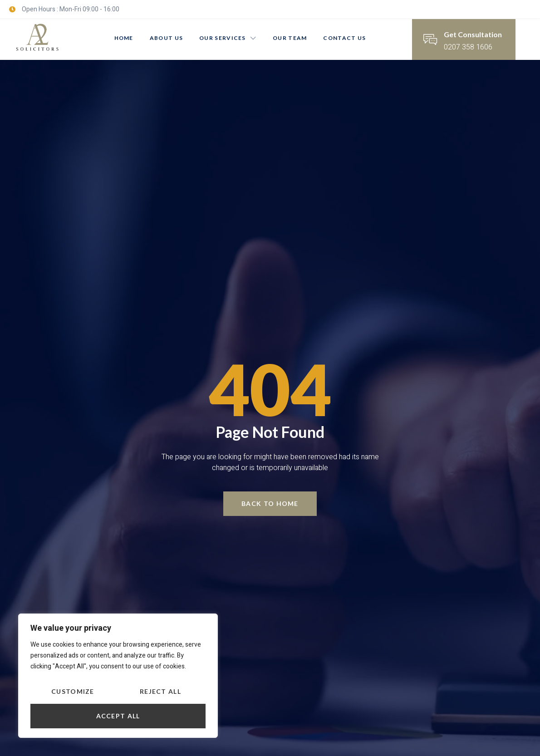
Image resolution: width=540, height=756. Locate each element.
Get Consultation (473, 34)
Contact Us (344, 38)
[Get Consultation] (430, 39)
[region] (118, 676)
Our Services (228, 38)
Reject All (160, 691)
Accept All (118, 716)
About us (166, 38)
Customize (73, 691)
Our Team (290, 38)
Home (124, 38)
